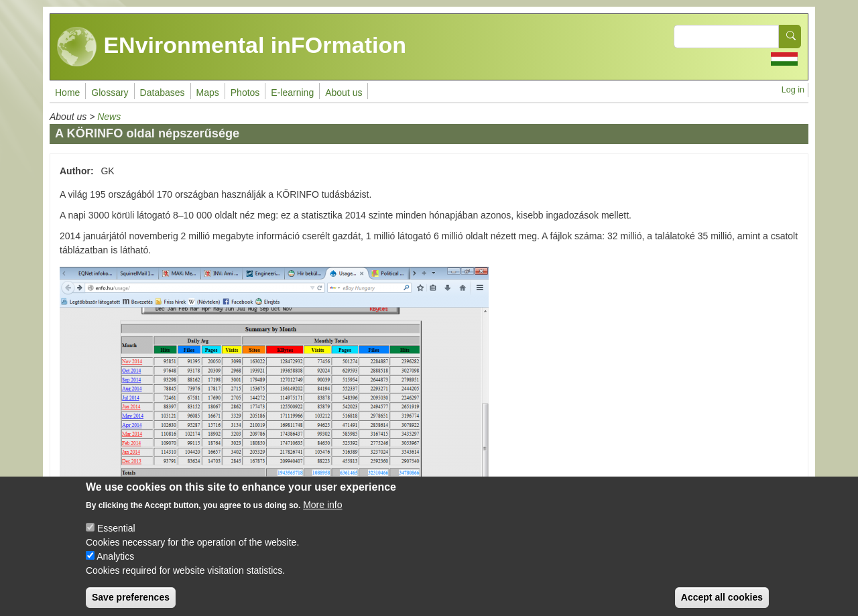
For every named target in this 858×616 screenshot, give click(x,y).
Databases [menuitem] (163, 93)
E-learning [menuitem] (292, 93)
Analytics (115, 564)
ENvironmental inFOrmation (232, 47)
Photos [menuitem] (245, 93)
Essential (116, 536)
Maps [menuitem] (208, 93)
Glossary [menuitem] (110, 93)
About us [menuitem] (344, 93)
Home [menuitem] (67, 93)
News (109, 117)
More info (322, 513)
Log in (793, 90)
